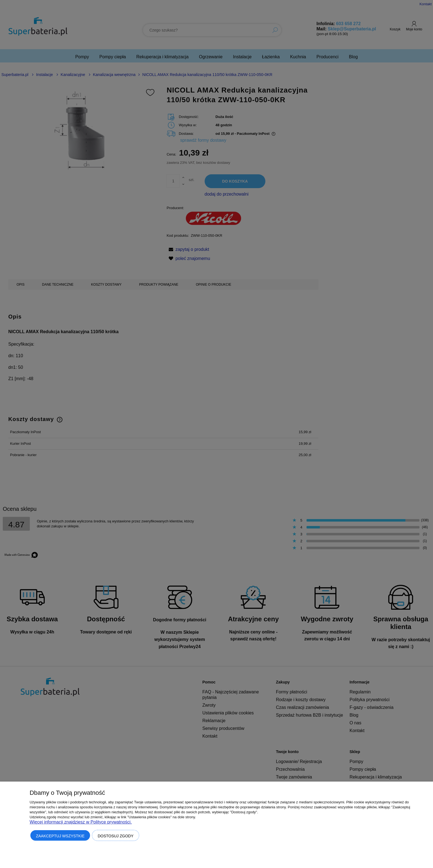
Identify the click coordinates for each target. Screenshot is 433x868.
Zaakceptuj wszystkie (60, 836)
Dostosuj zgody (116, 836)
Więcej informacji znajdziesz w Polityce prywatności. (81, 822)
